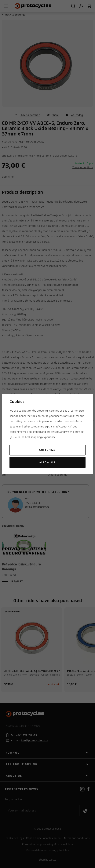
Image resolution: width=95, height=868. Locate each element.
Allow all (47, 462)
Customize (47, 450)
